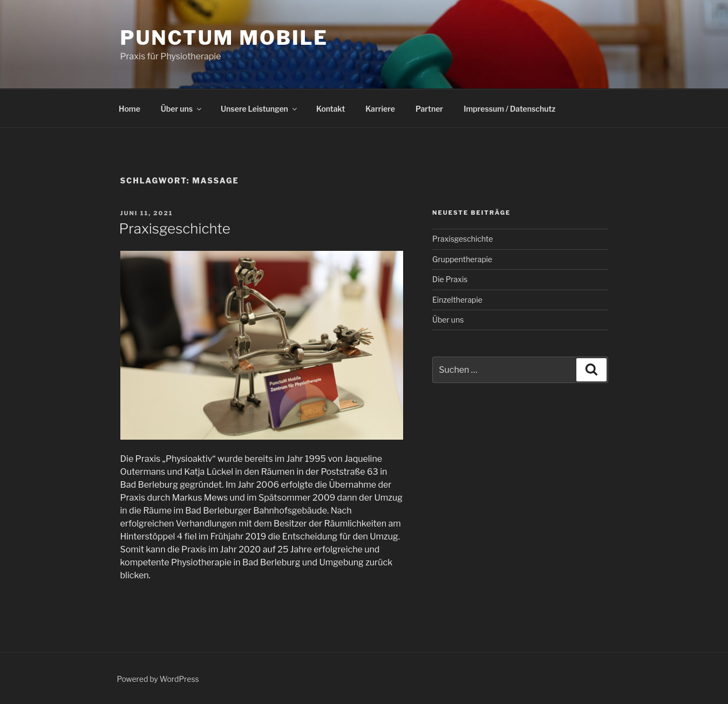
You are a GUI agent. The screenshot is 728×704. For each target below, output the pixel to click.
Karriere (380, 109)
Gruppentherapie (462, 259)
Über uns (182, 109)
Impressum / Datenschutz (509, 109)
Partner (429, 109)
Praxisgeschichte (175, 228)
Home (130, 109)
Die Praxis (450, 279)
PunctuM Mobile (224, 38)
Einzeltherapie (457, 300)
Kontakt (331, 109)
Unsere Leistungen (260, 109)
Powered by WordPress (158, 679)
